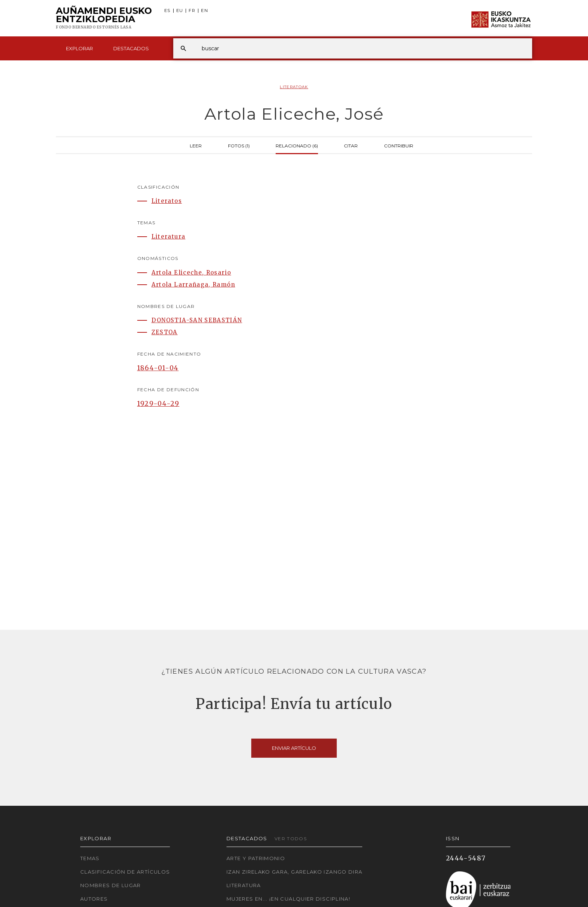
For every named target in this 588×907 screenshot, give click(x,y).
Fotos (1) (239, 145)
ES (167, 11)
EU (180, 11)
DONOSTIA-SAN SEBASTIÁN (197, 320)
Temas (90, 858)
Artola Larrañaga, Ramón (193, 285)
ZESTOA (165, 332)
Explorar (79, 48)
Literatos (167, 201)
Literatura (169, 237)
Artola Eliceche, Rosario (191, 273)
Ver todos (291, 839)
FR (192, 11)
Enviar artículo (294, 748)
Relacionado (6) (297, 145)
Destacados (131, 48)
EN (205, 11)
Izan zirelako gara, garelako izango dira (294, 872)
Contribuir (399, 145)
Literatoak (294, 87)
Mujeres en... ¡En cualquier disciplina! (288, 899)
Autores (94, 899)
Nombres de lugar (111, 885)
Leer (196, 145)
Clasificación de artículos (125, 872)
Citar (351, 145)
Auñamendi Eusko (104, 18)
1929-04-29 (158, 404)
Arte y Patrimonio (256, 858)
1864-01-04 (158, 368)
